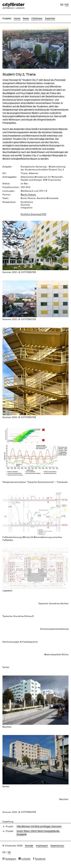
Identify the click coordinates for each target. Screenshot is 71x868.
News (26, 19)
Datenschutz (57, 846)
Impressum (42, 846)
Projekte (7, 19)
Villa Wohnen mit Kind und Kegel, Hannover (39, 826)
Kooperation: (9, 202)
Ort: (4, 173)
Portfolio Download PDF (34, 214)
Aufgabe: (7, 167)
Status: (6, 184)
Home (17, 19)
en (67, 5)
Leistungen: (9, 191)
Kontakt (29, 846)
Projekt (10, 827)
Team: (6, 198)
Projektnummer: (11, 187)
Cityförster (37, 19)
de (62, 5)
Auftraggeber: (10, 177)
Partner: (7, 195)
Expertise (50, 19)
